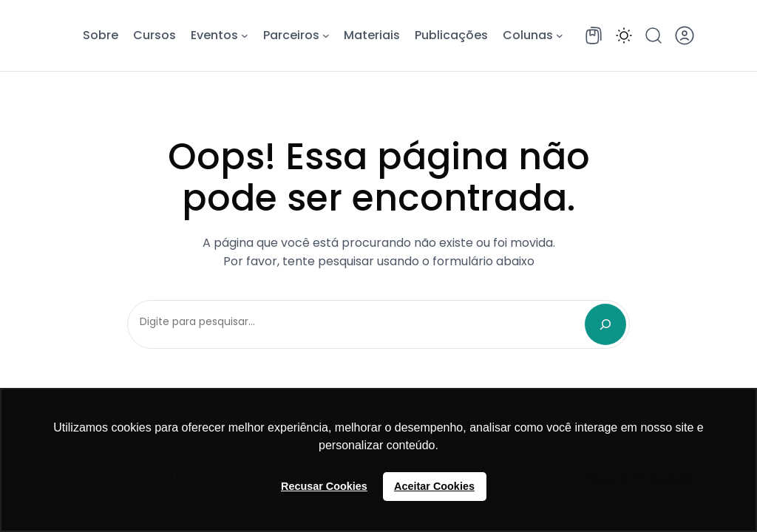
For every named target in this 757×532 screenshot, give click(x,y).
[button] (624, 35)
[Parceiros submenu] (326, 35)
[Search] (605, 324)
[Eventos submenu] (245, 35)
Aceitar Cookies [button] (434, 486)
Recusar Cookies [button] (324, 486)
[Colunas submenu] (560, 35)
